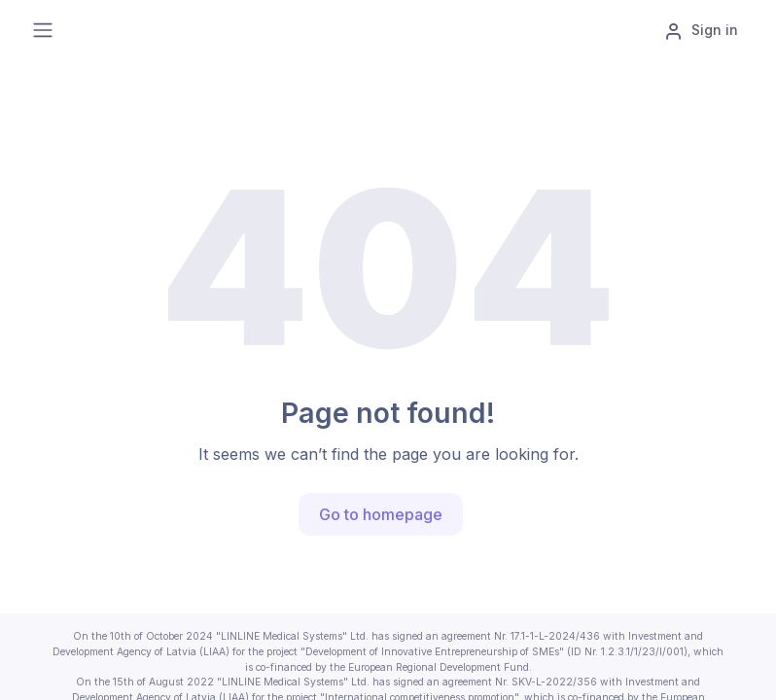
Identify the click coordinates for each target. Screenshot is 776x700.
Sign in (701, 31)
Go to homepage (381, 514)
